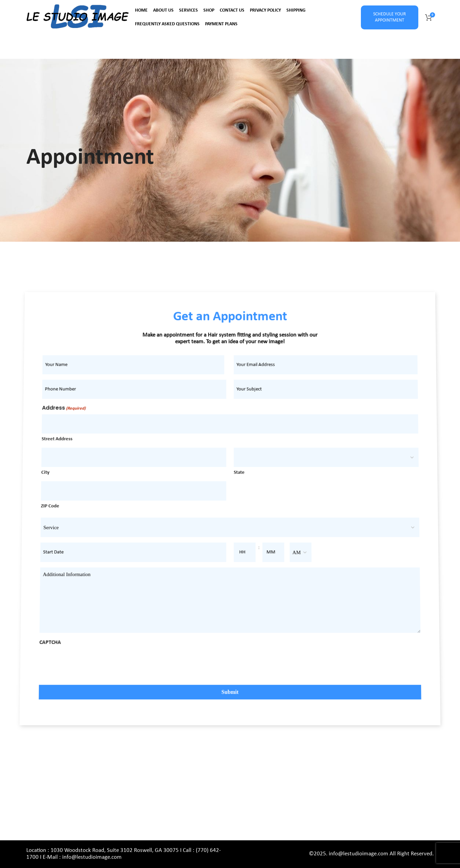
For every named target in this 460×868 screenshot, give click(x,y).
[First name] (143, 385)
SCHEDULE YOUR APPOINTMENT (390, 17)
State (239, 479)
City (56, 479)
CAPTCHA (48, 646)
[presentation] (87, 669)
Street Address (70, 449)
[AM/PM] (299, 554)
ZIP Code (58, 510)
